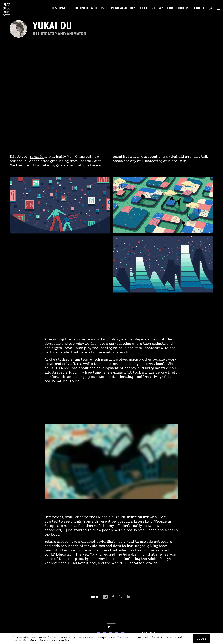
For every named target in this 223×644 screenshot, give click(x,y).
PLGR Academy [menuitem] (123, 9)
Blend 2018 (177, 161)
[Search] (210, 9)
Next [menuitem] (143, 9)
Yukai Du (37, 156)
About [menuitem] (199, 9)
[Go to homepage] (111, 626)
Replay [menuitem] (157, 9)
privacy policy (60, 640)
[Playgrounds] (8, 9)
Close (202, 639)
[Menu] (217, 8)
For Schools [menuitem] (178, 9)
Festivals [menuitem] (60, 9)
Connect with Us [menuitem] (89, 9)
